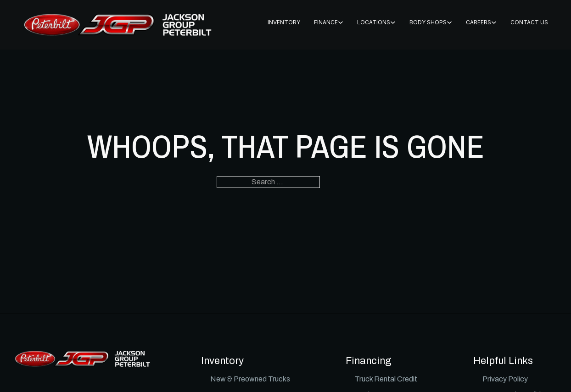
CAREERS (479, 22)
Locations (374, 22)
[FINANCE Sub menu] (341, 22)
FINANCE (326, 22)
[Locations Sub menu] (393, 22)
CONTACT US (529, 22)
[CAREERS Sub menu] (494, 22)
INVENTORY (284, 22)
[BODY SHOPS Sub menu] (449, 22)
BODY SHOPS (428, 22)
